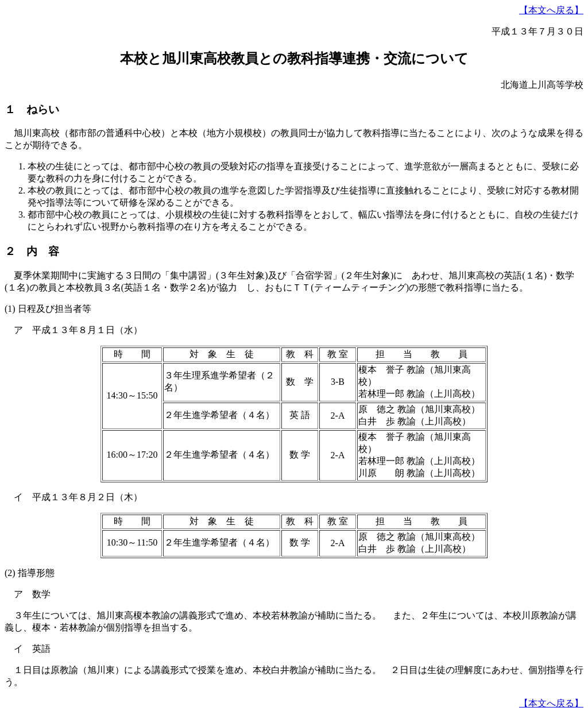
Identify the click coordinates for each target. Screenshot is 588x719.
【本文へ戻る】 (551, 10)
